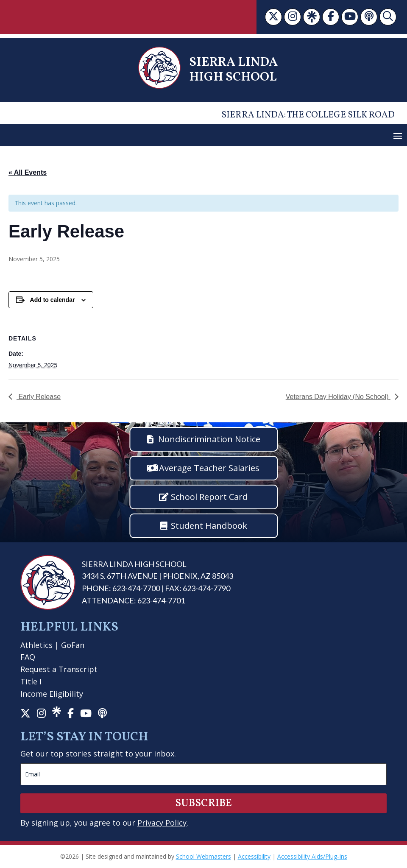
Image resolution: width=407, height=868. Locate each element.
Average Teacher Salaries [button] (209, 468)
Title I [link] (31, 681)
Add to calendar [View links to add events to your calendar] (53, 300)
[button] (398, 136)
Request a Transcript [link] (59, 669)
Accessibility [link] (254, 856)
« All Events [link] (28, 172)
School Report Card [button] (209, 497)
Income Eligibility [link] (52, 694)
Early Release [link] (39, 397)
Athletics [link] (36, 645)
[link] (273, 17)
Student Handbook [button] (209, 526)
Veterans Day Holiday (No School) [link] (338, 397)
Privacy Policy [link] (162, 823)
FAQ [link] (28, 657)
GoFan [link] (73, 645)
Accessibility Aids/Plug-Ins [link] (312, 856)
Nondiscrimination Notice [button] (209, 439)
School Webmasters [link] (203, 856)
